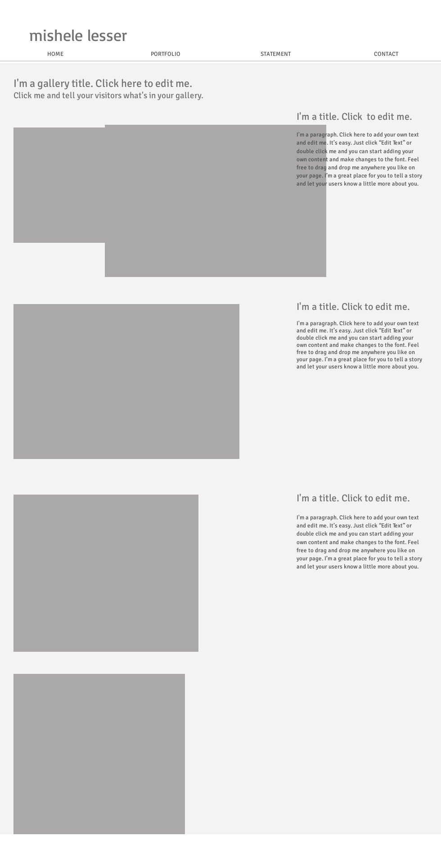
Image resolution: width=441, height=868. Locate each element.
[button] (216, 201)
